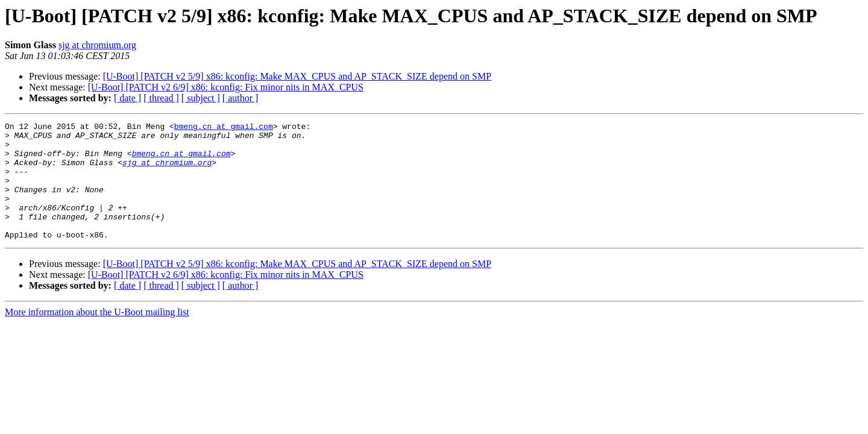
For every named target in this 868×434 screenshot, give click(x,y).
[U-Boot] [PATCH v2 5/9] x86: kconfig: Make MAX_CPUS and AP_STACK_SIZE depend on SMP (297, 76)
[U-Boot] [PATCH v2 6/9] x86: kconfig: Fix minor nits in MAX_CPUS (226, 87)
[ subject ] (201, 98)
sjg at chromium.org (97, 45)
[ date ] (127, 98)
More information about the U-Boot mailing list (97, 335)
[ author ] (241, 98)
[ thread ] (161, 98)
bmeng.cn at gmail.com (224, 128)
